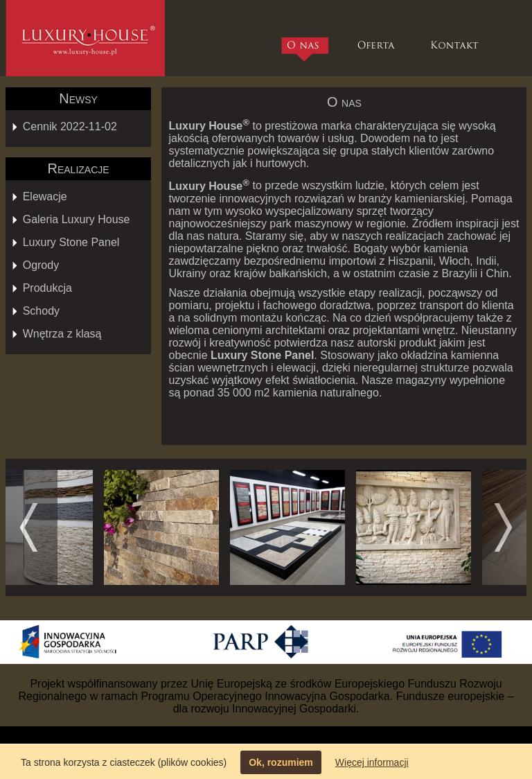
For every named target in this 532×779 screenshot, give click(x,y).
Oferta (376, 38)
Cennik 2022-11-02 (70, 126)
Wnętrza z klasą (62, 334)
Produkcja (47, 288)
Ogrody (41, 265)
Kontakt (456, 38)
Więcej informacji (372, 762)
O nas (307, 49)
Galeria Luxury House (77, 219)
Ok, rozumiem (281, 762)
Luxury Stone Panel (71, 242)
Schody (41, 311)
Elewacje (45, 196)
